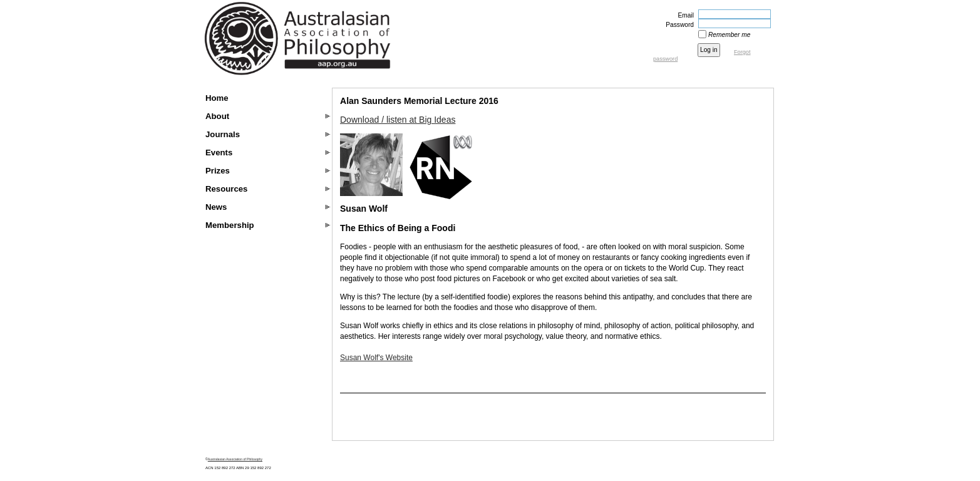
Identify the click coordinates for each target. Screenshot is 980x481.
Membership (230, 225)
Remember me (729, 35)
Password (678, 25)
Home (217, 98)
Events (219, 153)
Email (684, 15)
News (216, 207)
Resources (226, 189)
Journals (223, 134)
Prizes (218, 171)
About (217, 116)
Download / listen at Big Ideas (398, 120)
